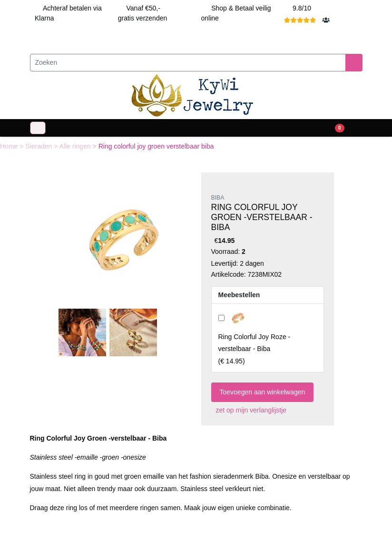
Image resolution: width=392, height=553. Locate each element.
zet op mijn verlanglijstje (249, 410)
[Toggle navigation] (38, 128)
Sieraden (39, 146)
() (255, 349)
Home (10, 146)
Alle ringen (76, 146)
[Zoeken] (188, 63)
